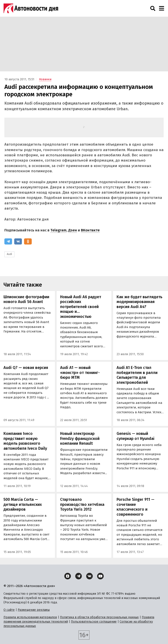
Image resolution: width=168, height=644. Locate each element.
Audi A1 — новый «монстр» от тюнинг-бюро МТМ (80, 373)
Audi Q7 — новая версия (26, 368)
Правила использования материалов (30, 617)
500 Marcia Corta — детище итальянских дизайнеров (23, 504)
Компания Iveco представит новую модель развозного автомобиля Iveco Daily (25, 441)
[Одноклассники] (28, 241)
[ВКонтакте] (18, 241)
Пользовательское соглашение (94, 622)
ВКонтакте (90, 230)
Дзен (73, 230)
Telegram (58, 230)
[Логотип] (31, 8)
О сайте (9, 610)
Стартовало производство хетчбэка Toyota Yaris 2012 (82, 504)
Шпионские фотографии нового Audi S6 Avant (26, 299)
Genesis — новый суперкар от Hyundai (136, 436)
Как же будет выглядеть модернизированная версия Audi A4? (139, 302)
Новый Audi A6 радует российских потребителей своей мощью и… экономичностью (81, 307)
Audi (9, 254)
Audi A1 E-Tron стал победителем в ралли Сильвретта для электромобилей (137, 375)
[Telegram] (8, 241)
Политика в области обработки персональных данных (99, 617)
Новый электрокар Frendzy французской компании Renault (80, 438)
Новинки (45, 79)
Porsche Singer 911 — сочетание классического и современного (136, 507)
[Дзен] (68, 576)
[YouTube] (100, 576)
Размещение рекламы (34, 610)
